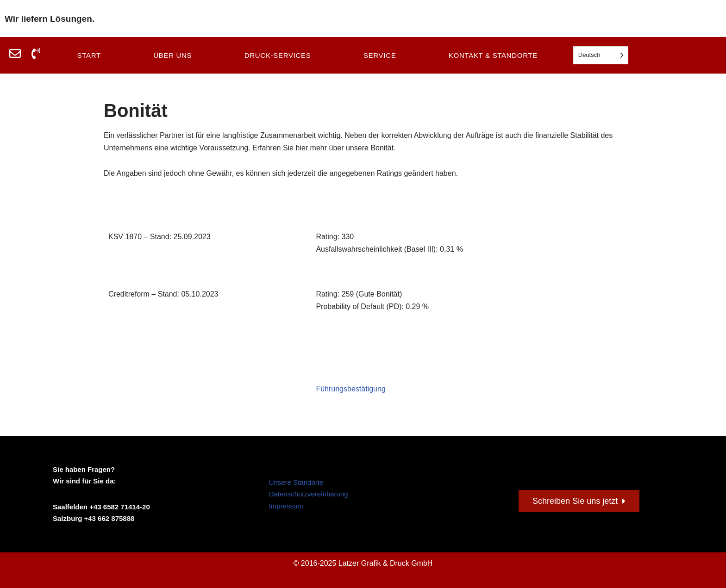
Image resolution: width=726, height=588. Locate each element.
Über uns (172, 55)
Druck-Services (278, 55)
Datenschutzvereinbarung (309, 494)
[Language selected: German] (601, 55)
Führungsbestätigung (350, 389)
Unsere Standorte (296, 482)
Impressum (286, 506)
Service (380, 55)
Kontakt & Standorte (493, 55)
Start (89, 55)
